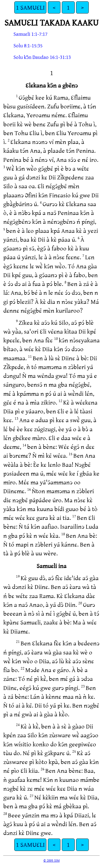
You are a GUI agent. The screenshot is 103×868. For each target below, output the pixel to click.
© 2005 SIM (51, 860)
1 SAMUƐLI (30, 7)
